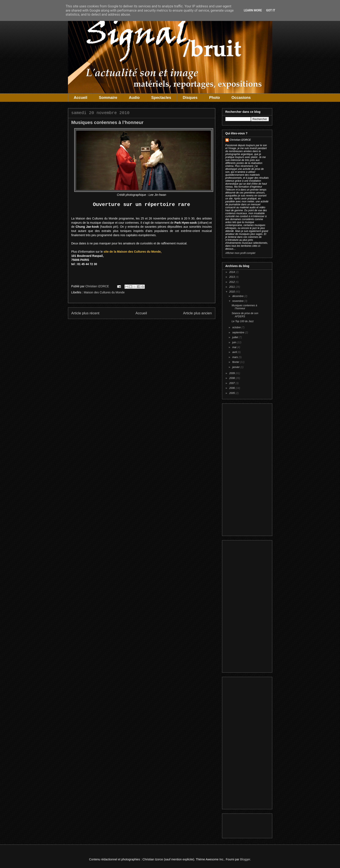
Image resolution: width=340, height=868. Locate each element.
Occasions (241, 98)
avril (235, 352)
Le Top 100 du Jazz (242, 321)
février (236, 362)
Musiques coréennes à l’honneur (244, 307)
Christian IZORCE (240, 140)
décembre (238, 296)
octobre (237, 327)
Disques (190, 98)
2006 (232, 388)
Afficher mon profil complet (240, 253)
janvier (236, 367)
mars (235, 357)
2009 (232, 373)
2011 (232, 287)
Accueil (81, 98)
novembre (238, 301)
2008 (232, 378)
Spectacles (161, 98)
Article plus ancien (197, 313)
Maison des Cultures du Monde (104, 292)
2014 (232, 272)
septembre (238, 332)
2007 (232, 383)
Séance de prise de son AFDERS (245, 315)
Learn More (253, 10)
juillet (235, 337)
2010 (232, 292)
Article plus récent (85, 313)
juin (234, 342)
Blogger (245, 859)
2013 (232, 277)
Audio (134, 98)
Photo (215, 98)
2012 (232, 282)
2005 (232, 393)
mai (235, 347)
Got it (271, 10)
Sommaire (108, 98)
